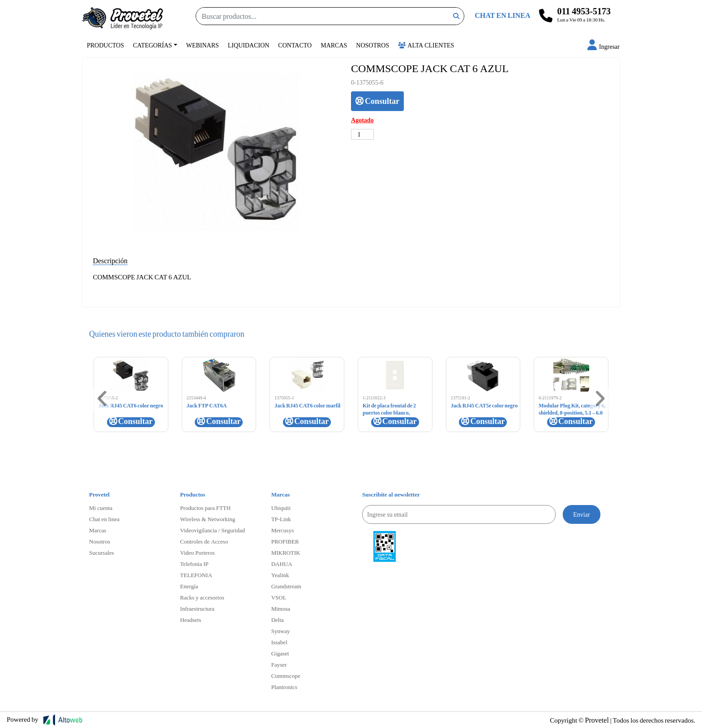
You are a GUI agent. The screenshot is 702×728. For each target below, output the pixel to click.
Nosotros (372, 45)
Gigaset (280, 653)
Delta (278, 620)
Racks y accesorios (202, 597)
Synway (281, 631)
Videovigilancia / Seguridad (212, 530)
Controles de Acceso (204, 541)
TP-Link (281, 519)
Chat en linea (104, 519)
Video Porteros (197, 552)
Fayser (279, 664)
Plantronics (285, 687)
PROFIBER (285, 541)
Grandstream (286, 586)
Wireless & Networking (208, 519)
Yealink (280, 575)
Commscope (286, 676)
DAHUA (282, 564)
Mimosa (281, 608)
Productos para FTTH (205, 508)
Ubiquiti (281, 508)
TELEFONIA (196, 575)
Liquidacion (249, 45)
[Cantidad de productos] (362, 134)
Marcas (334, 45)
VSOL (279, 597)
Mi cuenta (101, 508)
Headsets (190, 620)
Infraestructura (197, 608)
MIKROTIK (286, 552)
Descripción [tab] (110, 260)
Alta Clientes (426, 45)
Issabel (279, 642)
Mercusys (283, 530)
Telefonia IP (194, 564)
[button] (604, 46)
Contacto (295, 45)
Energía (189, 586)
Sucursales (102, 552)
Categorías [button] (152, 45)
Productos (105, 45)
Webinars (203, 45)
